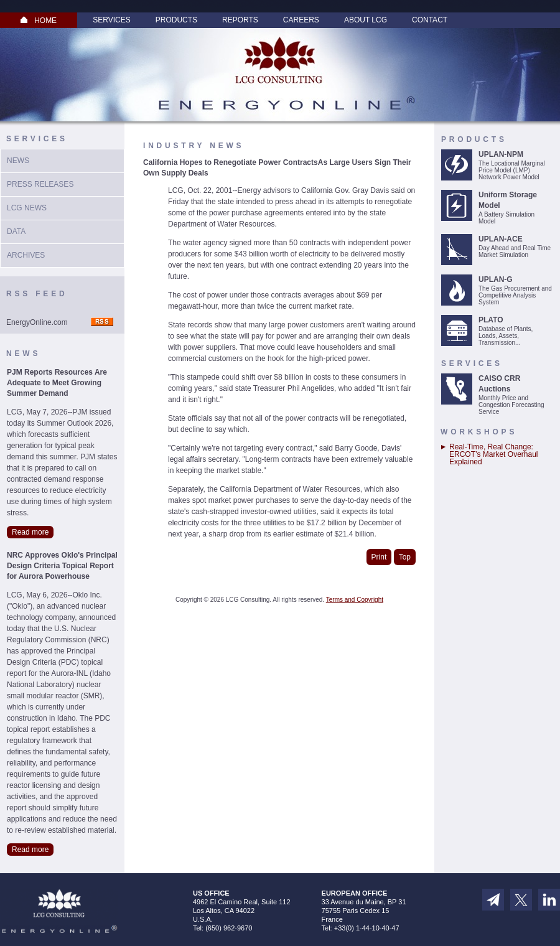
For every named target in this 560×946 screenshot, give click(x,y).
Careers (301, 20)
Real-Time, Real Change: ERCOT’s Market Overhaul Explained (493, 454)
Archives (26, 255)
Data (16, 232)
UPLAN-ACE (501, 239)
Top (405, 557)
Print (379, 557)
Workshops (479, 432)
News (18, 161)
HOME (39, 21)
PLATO (491, 320)
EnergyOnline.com (37, 322)
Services (111, 20)
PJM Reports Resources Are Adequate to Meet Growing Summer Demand (57, 383)
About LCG (366, 20)
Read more (30, 532)
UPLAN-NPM (501, 154)
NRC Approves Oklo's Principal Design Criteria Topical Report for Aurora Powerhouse (62, 566)
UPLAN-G (496, 279)
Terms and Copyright (355, 600)
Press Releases (40, 184)
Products (176, 20)
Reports (240, 20)
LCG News (27, 208)
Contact (430, 20)
